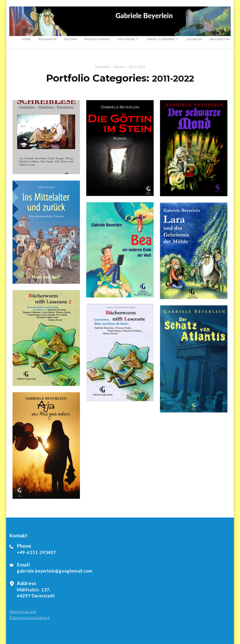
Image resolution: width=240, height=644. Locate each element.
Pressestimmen (97, 39)
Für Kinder (126, 39)
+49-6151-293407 (37, 552)
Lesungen (194, 39)
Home (26, 39)
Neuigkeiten (220, 39)
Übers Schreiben (161, 39)
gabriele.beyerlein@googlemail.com (55, 571)
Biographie (48, 39)
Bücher (71, 39)
